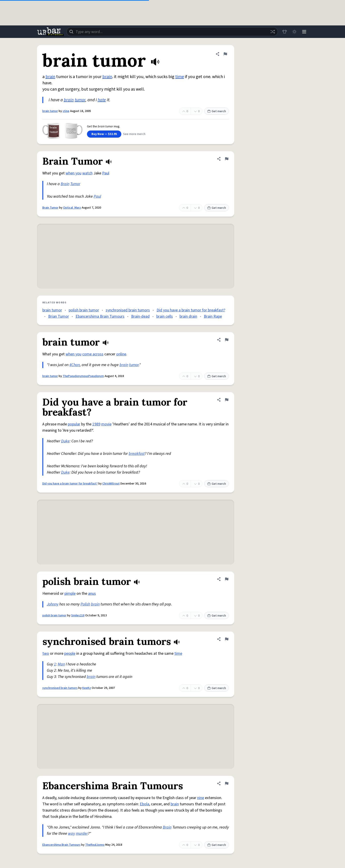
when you (73, 173)
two (46, 654)
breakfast (137, 454)
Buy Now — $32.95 (104, 134)
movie (106, 424)
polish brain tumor (84, 310)
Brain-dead (140, 316)
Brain (65, 184)
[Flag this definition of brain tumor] (225, 54)
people (70, 654)
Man (61, 664)
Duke (65, 441)
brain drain (188, 316)
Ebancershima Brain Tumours (100, 316)
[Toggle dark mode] (294, 32)
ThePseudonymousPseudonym (83, 376)
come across (93, 354)
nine (201, 798)
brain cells (165, 316)
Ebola (145, 804)
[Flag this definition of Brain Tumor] (227, 159)
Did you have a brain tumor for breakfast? (191, 310)
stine (66, 111)
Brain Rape (213, 316)
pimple (70, 594)
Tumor (75, 184)
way (71, 834)
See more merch (134, 134)
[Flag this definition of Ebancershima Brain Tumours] (227, 783)
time (180, 77)
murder (82, 834)
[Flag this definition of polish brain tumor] (227, 579)
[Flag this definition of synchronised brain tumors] (227, 639)
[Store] (285, 32)
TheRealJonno (95, 845)
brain (50, 77)
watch (87, 173)
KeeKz (87, 688)
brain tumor (50, 111)
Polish (85, 604)
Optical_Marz (72, 208)
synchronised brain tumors (128, 310)
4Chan (75, 365)
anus (92, 594)
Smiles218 (78, 615)
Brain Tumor (50, 208)
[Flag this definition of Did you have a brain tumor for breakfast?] (227, 400)
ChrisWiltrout (111, 484)
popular (74, 424)
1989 (96, 424)
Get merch (217, 111)
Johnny (53, 604)
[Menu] (304, 32)
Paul (106, 173)
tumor (80, 100)
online (121, 354)
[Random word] (273, 32)
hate (102, 100)
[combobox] (172, 32)
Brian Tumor (59, 316)
